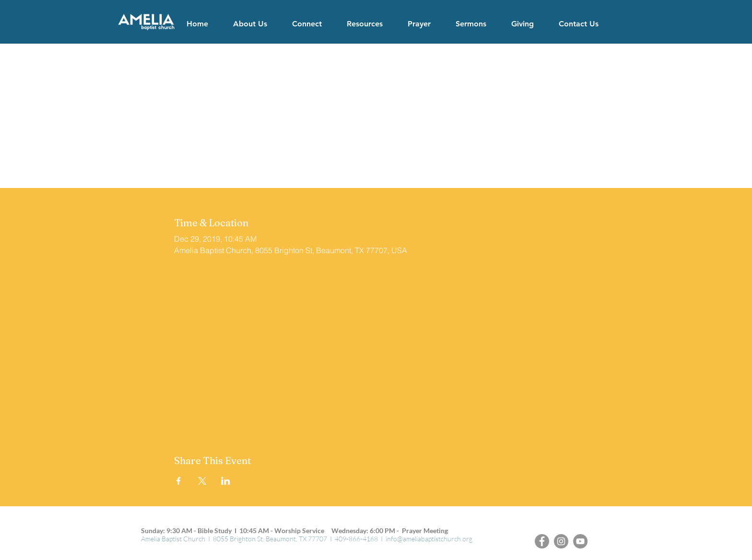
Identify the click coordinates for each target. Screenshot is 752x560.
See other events (376, 146)
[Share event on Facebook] (179, 481)
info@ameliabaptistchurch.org (429, 539)
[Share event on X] (202, 481)
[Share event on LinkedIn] (226, 481)
